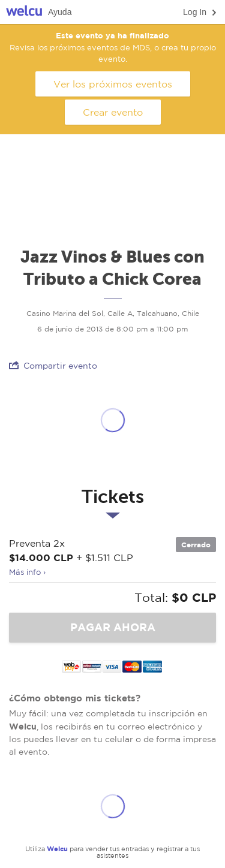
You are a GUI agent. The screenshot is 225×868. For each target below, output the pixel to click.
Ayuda (60, 12)
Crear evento (113, 112)
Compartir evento (53, 365)
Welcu (24, 12)
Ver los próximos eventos (113, 84)
